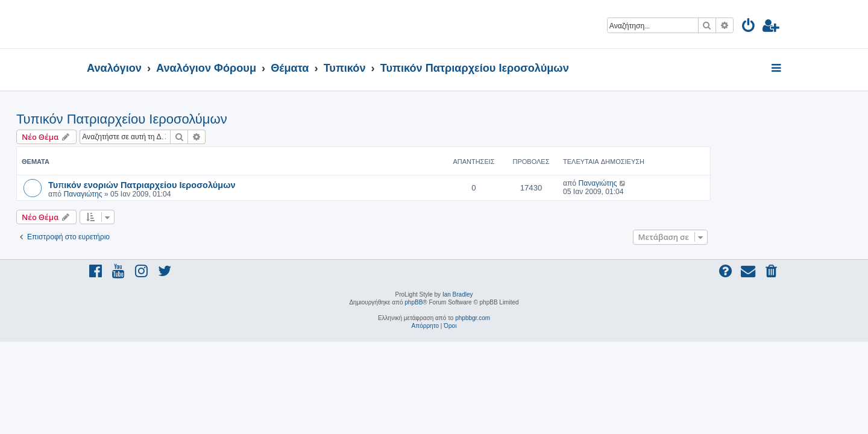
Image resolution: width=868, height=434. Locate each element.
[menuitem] (749, 27)
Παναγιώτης (153, 194)
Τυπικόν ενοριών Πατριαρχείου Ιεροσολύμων (212, 184)
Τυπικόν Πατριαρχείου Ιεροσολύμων (192, 119)
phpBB (414, 302)
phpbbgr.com (473, 318)
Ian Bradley (458, 294)
